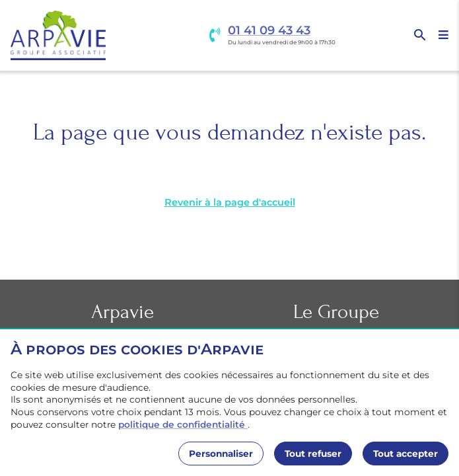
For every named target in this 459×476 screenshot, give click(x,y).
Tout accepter (406, 454)
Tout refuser (313, 454)
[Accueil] (58, 35)
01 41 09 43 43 (269, 31)
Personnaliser (221, 454)
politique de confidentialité (183, 424)
